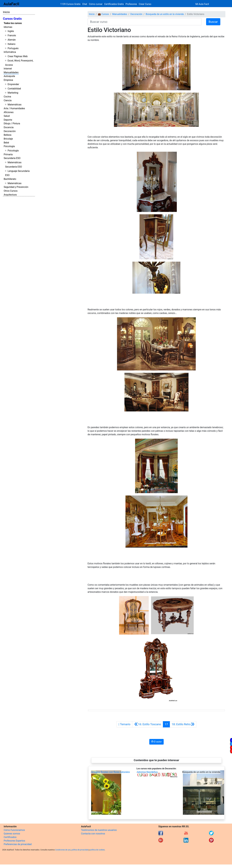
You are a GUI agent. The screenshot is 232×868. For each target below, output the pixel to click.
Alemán (12, 40)
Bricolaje (8, 139)
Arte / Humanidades (14, 108)
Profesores (131, 4)
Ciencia (8, 100)
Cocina (7, 97)
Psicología (9, 146)
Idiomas (8, 27)
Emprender (13, 84)
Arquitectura (10, 195)
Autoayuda (9, 76)
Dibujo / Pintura (12, 124)
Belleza (7, 135)
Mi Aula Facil (202, 4)
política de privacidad (80, 850)
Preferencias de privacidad (18, 844)
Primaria (8, 154)
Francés (12, 35)
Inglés (11, 31)
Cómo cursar (96, 4)
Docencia (9, 127)
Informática (10, 52)
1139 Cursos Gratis (71, 4)
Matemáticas (14, 105)
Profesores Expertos (14, 841)
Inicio (6, 12)
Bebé (6, 143)
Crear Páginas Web (18, 56)
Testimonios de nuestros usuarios (99, 830)
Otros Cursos (11, 191)
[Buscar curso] (145, 22)
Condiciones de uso (63, 850)
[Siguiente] (183, 724)
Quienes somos (12, 834)
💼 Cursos (103, 14)
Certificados (10, 837)
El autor (156, 742)
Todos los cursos (13, 23)
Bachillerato (10, 179)
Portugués (13, 48)
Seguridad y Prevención (16, 187)
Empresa (8, 80)
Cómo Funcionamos (14, 830)
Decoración (10, 131)
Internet (8, 69)
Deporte (8, 120)
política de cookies (97, 850)
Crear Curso (145, 4)
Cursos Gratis (12, 19)
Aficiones (9, 112)
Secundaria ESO (12, 158)
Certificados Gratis (114, 4)
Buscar (213, 22)
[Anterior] (148, 724)
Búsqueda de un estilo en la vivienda (165, 14)
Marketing (13, 93)
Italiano (11, 44)
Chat (85, 4)
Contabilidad (14, 89)
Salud (7, 116)
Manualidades (11, 72)
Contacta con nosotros (93, 834)
